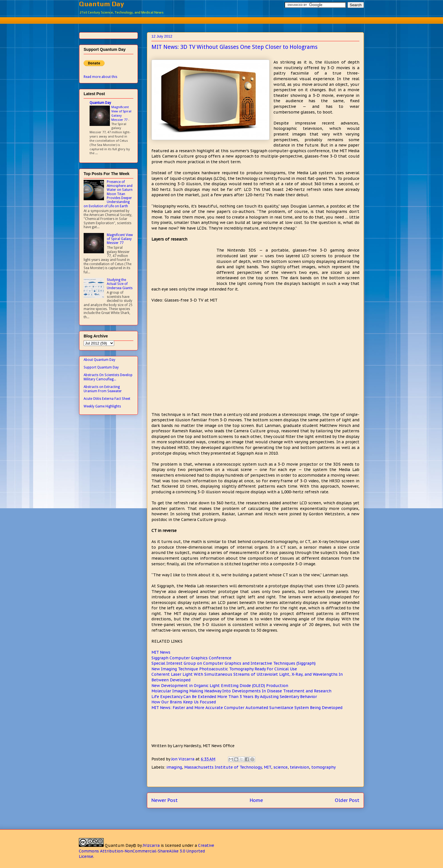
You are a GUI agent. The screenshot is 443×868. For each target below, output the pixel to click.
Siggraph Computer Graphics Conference (191, 658)
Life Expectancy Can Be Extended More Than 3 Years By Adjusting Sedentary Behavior (234, 697)
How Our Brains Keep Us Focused (184, 702)
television (299, 767)
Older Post (347, 800)
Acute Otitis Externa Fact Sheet (107, 399)
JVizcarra (151, 845)
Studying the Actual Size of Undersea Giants (120, 284)
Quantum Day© (120, 845)
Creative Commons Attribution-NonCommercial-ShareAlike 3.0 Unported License (146, 851)
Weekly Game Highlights (102, 406)
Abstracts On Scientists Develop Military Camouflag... (108, 377)
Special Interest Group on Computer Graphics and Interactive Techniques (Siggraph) (234, 663)
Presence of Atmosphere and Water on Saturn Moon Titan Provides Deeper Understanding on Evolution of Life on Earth (108, 194)
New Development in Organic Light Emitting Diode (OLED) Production (220, 686)
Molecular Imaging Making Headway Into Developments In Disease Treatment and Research (241, 691)
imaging (174, 767)
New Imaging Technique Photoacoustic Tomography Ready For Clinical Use (224, 669)
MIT (268, 767)
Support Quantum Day (101, 367)
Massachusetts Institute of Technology (223, 767)
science (281, 767)
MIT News (161, 652)
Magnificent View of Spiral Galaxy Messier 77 (121, 113)
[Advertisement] (221, 20)
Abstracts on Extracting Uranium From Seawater (103, 389)
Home (256, 800)
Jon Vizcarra (183, 759)
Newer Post (165, 800)
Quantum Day (102, 4)
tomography (323, 767)
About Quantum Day (99, 360)
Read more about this (100, 77)
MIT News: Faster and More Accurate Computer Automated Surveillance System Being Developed (247, 708)
